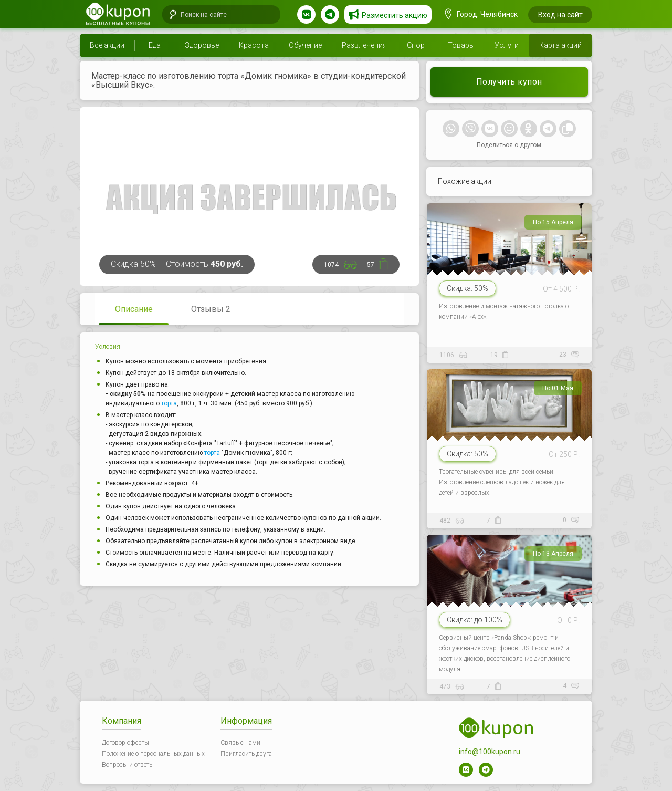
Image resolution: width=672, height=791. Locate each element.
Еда (155, 45)
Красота (254, 45)
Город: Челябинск (481, 14)
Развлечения (364, 45)
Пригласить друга (246, 754)
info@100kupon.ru (490, 752)
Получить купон (509, 82)
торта (169, 403)
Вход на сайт (560, 15)
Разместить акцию (395, 15)
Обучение (305, 45)
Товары (461, 45)
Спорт (417, 45)
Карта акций (560, 45)
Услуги (507, 45)
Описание (134, 309)
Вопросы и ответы (128, 765)
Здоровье (202, 45)
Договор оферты (125, 743)
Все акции (107, 45)
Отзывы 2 (211, 309)
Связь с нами (240, 743)
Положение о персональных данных (153, 754)
